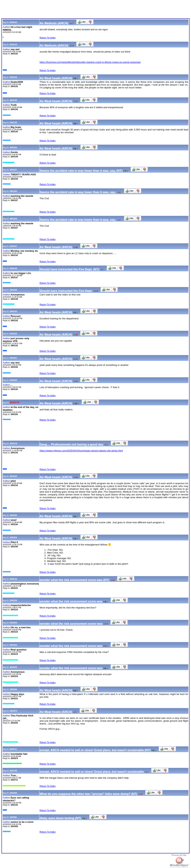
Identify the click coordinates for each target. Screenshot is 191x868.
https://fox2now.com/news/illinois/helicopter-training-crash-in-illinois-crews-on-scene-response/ (90, 62)
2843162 (13, 148)
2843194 (13, 476)
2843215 (13, 538)
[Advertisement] (69, 10)
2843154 (13, 311)
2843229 (13, 600)
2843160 (13, 380)
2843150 (13, 290)
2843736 (13, 771)
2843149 (13, 122)
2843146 (13, 100)
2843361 (13, 817)
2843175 (14, 402)
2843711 (13, 749)
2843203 (13, 515)
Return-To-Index (48, 38)
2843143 (13, 45)
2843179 (13, 444)
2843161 (13, 358)
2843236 (13, 623)
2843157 (13, 170)
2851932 (13, 191)
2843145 (13, 77)
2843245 (13, 689)
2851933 (13, 219)
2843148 (13, 268)
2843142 (13, 22)
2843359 (13, 793)
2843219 (13, 579)
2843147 (13, 246)
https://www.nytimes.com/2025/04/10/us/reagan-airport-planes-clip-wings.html (81, 451)
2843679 (13, 711)
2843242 (13, 645)
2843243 (13, 667)
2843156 (13, 334)
